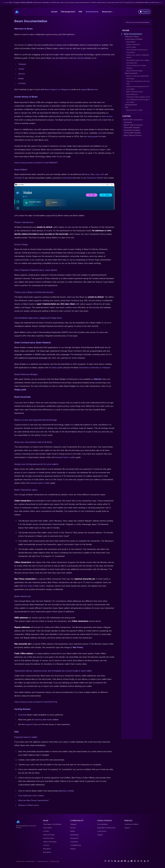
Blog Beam (47, 849)
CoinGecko (74, 842)
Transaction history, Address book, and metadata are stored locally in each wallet (53, 671)
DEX (80, 12)
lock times (28, 586)
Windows (86, 174)
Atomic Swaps (21, 245)
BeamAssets (75, 835)
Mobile (100, 178)
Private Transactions (24, 222)
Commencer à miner (131, 824)
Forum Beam (47, 828)
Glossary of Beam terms (28, 805)
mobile (49, 720)
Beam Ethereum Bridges (26, 374)
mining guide (93, 136)
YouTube (22, 83)
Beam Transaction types (26, 490)
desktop (38, 720)
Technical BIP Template (132, 133)
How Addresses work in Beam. (31, 796)
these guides (57, 368)
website (80, 58)
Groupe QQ (74, 838)
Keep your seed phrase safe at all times (33, 442)
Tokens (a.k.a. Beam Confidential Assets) (34, 292)
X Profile (46, 831)
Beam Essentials (23, 397)
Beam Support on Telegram (57, 89)
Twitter (21, 69)
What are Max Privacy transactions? (34, 800)
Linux (98, 174)
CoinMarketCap (76, 845)
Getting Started (22, 709)
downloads (67, 178)
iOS (102, 174)
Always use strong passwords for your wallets (36, 464)
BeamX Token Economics (133, 125)
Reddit (21, 79)
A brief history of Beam (26, 97)
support (29, 724)
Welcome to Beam (23, 29)
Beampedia (47, 852)
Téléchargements (68, 12)
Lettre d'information (50, 842)
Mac (93, 174)
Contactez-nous (42, 861)
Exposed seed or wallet (65, 457)
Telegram (22, 64)
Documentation (92, 12)
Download (23, 715)
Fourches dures (49, 838)
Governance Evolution (132, 130)
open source (107, 116)
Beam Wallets (21, 170)
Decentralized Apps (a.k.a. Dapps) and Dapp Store (38, 318)
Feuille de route (49, 835)
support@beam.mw (89, 89)
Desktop (91, 178)
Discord (21, 74)
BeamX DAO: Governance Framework (133, 121)
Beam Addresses (23, 596)
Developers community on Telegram (95, 368)
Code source (102, 831)
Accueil (54, 12)
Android (18, 178)
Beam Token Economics (133, 135)
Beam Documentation (133, 34)
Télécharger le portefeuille (52, 824)
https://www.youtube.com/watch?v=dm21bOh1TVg (36, 702)
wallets (42, 586)
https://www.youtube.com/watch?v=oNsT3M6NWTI (36, 163)
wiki (64, 157)
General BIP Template (132, 128)
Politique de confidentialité (25, 861)
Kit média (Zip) (54, 861)
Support (73, 849)
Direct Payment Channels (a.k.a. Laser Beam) (36, 270)
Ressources (108, 12)
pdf (100, 133)
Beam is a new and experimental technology (36, 420)
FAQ (16, 732)
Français (144, 12)
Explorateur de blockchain (106, 828)
